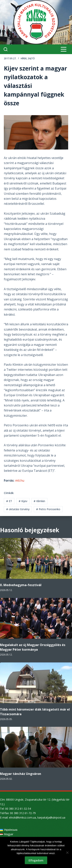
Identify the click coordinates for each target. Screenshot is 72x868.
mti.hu (20, 480)
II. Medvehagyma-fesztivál (21, 585)
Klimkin (39, 501)
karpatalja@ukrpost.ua (51, 817)
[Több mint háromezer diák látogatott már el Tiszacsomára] (36, 683)
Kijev (23, 501)
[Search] (6, 49)
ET (9, 501)
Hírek (24, 58)
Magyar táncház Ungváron (21, 774)
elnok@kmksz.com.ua (22, 817)
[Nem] (67, 853)
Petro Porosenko (48, 509)
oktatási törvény (18, 509)
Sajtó (31, 58)
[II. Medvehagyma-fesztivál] (36, 558)
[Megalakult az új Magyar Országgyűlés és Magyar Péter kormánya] (36, 618)
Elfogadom (36, 860)
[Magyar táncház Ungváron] (36, 747)
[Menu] (64, 49)
